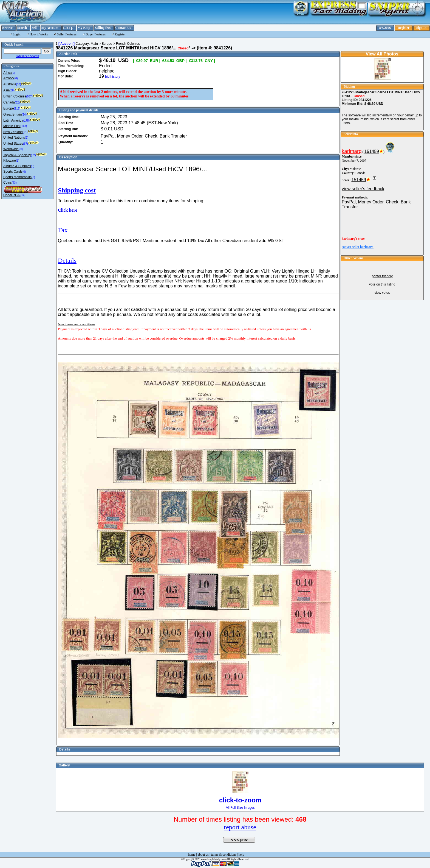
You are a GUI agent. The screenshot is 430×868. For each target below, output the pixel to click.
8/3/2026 (385, 28)
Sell (34, 28)
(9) (13, 73)
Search (22, 28)
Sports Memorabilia (17, 177)
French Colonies (128, 44)
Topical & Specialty (17, 155)
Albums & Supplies (17, 166)
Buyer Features (96, 34)
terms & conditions (224, 855)
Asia (6, 90)
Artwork (9, 78)
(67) (26, 144)
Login (17, 34)
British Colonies (15, 96)
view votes (382, 293)
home (192, 855)
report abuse (240, 827)
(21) (25, 132)
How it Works (39, 34)
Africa (8, 73)
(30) (19, 84)
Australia (10, 84)
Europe (9, 108)
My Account (50, 28)
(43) (14, 183)
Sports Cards (13, 172)
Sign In (421, 28)
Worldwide (11, 149)
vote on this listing (382, 284)
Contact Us (123, 28)
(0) (16, 78)
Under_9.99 (12, 195)
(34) (24, 115)
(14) (23, 195)
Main (94, 44)
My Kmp (84, 28)
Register (404, 28)
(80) (21, 149)
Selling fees (103, 28)
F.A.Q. (68, 28)
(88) (12, 90)
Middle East (12, 126)
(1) (18, 161)
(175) (26, 121)
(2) (27, 138)
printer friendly (382, 276)
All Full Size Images (240, 808)
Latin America (13, 121)
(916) (17, 109)
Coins (8, 183)
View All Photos (382, 54)
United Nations (14, 138)
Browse (7, 28)
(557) (29, 96)
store (353, 239)
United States (13, 144)
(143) (24, 126)
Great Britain (12, 114)
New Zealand (13, 132)
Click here (67, 210)
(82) (17, 103)
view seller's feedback (363, 189)
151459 (372, 151)
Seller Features (67, 34)
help (241, 855)
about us (203, 855)
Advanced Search (27, 56)
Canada (9, 102)
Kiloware (10, 161)
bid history (113, 77)
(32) (33, 155)
